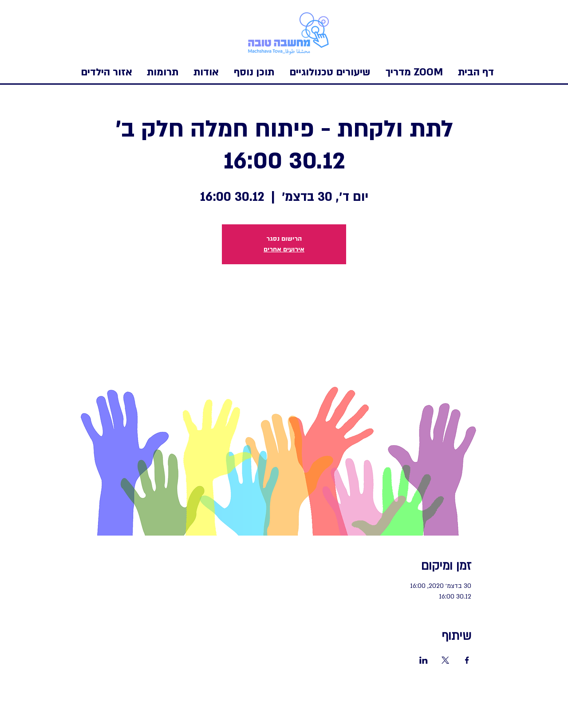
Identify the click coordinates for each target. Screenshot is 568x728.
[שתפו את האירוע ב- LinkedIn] (424, 660)
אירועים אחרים (284, 249)
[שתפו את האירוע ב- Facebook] (467, 660)
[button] (106, 72)
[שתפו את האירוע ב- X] (445, 660)
